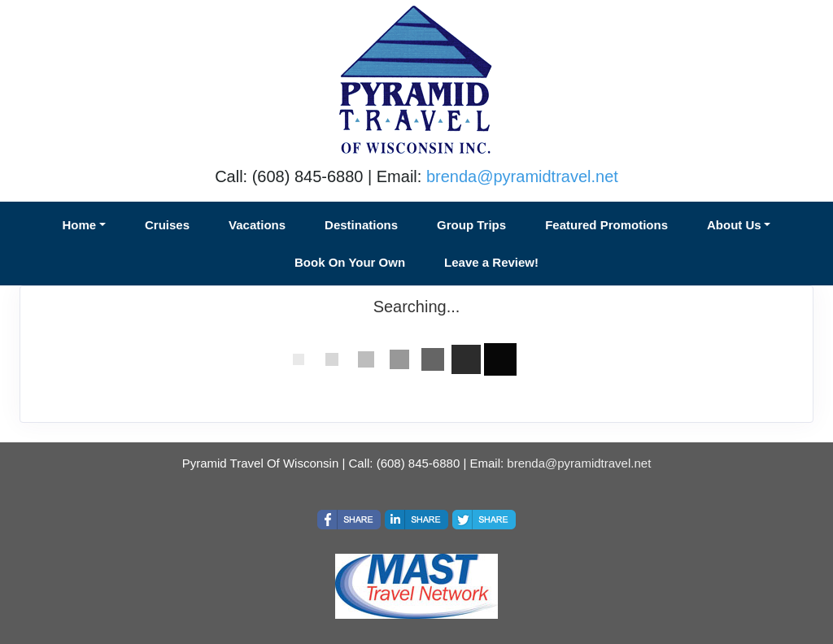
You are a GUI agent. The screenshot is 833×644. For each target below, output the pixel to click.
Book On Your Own (350, 262)
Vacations (257, 225)
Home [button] (80, 225)
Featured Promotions (606, 225)
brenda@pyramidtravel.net (522, 176)
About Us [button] (734, 225)
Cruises (167, 225)
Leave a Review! (491, 262)
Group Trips (471, 225)
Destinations (361, 225)
